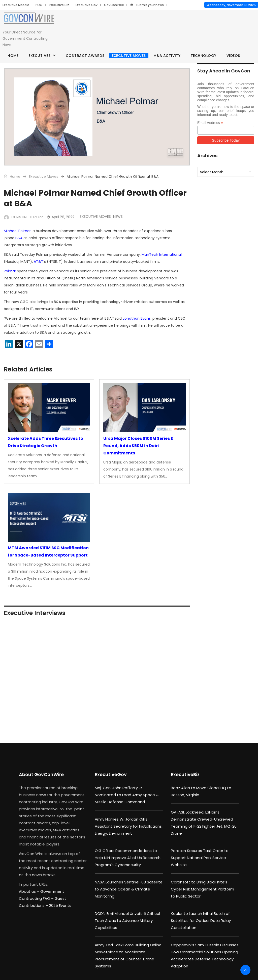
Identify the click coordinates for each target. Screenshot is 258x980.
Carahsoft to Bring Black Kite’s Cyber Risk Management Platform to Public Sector (202, 889)
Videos (233, 56)
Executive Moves (129, 56)
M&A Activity (167, 56)
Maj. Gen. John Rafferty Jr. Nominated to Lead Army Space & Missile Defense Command (127, 795)
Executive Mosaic (16, 5)
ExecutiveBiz (185, 774)
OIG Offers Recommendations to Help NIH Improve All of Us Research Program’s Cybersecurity (128, 858)
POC (39, 5)
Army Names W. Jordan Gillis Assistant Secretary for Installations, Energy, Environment (129, 826)
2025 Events (60, 905)
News (118, 217)
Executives (39, 56)
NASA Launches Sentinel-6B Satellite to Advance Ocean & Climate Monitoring (129, 889)
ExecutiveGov (111, 774)
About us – (30, 891)
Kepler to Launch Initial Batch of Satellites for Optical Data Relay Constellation (201, 921)
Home (13, 56)
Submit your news (147, 5)
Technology (204, 56)
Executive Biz (59, 5)
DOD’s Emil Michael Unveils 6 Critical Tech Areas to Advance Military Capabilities (127, 921)
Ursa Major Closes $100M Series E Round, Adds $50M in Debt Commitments (138, 446)
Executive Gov (87, 5)
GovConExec (114, 5)
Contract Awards (85, 56)
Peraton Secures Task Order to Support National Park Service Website (200, 858)
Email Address (210, 123)
